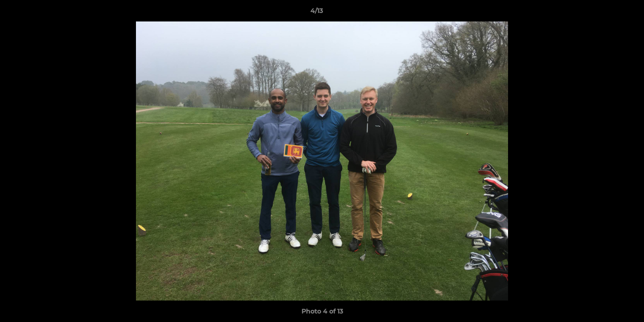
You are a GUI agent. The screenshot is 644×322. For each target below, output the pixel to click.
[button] (606, 13)
